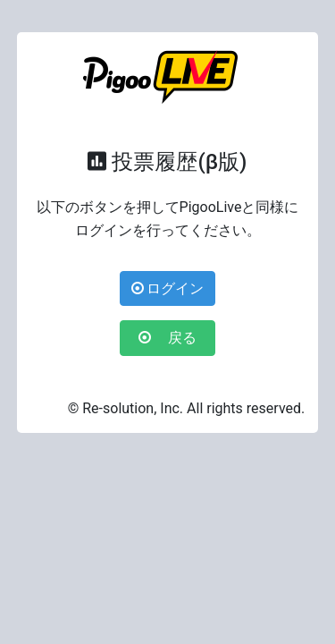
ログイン (168, 288)
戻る (175, 338)
